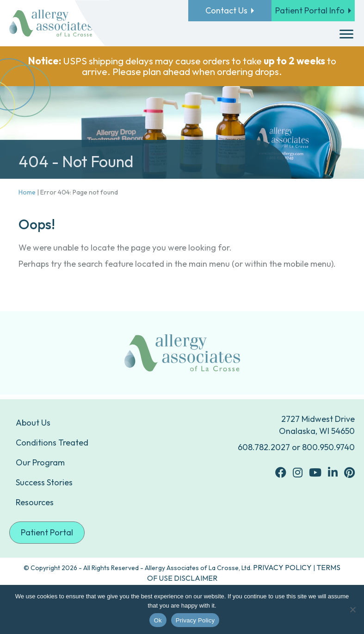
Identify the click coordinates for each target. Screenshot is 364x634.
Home (27, 192)
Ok (158, 620)
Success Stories (44, 482)
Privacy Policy (195, 620)
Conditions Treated (52, 443)
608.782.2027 (264, 447)
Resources (35, 502)
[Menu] (346, 34)
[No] (352, 609)
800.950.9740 (328, 447)
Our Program (40, 462)
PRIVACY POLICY (282, 567)
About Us (33, 423)
